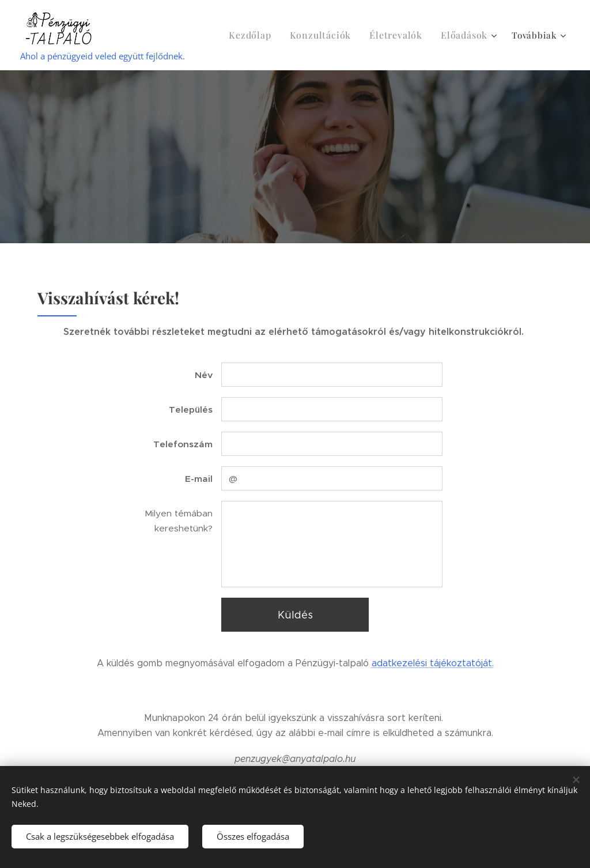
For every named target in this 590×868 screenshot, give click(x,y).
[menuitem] (267, 35)
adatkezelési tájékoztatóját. (433, 663)
